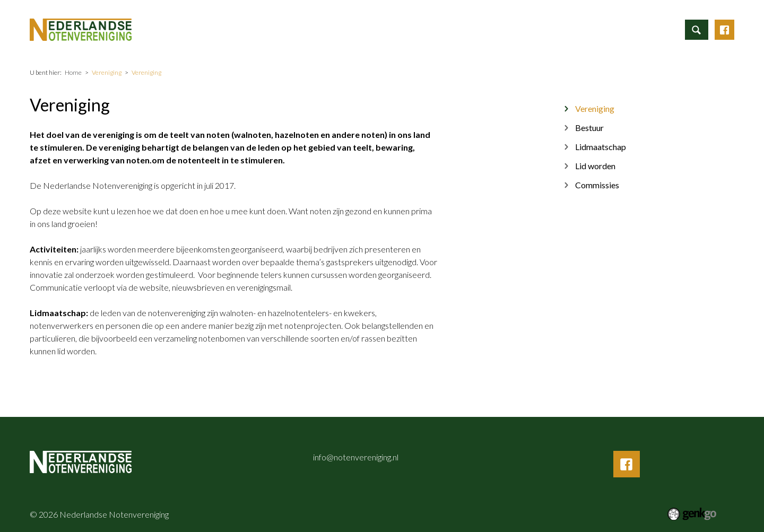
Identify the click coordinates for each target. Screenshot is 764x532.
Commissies (597, 185)
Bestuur (589, 128)
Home (223, 29)
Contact (615, 29)
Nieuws (446, 29)
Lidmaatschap (601, 147)
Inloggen (662, 29)
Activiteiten (394, 29)
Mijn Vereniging (557, 29)
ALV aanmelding (328, 29)
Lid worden (595, 166)
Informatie (263, 29)
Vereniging (495, 29)
